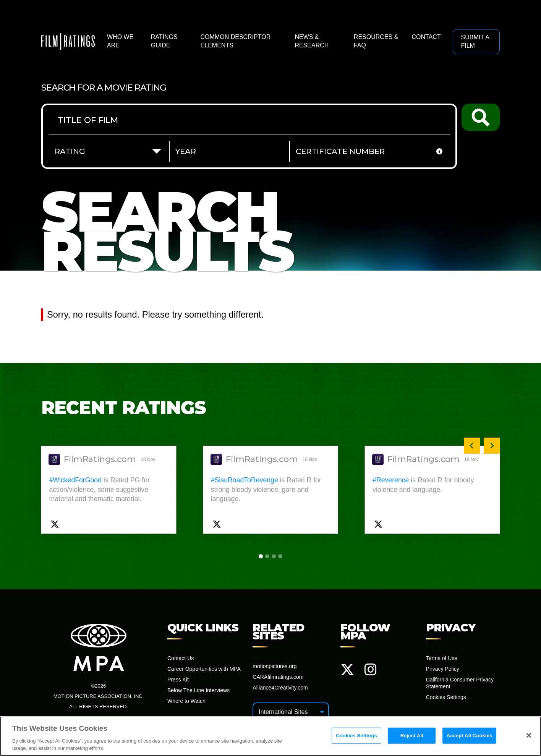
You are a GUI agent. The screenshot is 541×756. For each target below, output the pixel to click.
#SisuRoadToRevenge (245, 480)
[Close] (529, 735)
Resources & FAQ (376, 41)
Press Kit (178, 680)
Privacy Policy (443, 669)
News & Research (312, 41)
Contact (426, 37)
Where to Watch (186, 701)
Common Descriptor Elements (236, 41)
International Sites (283, 712)
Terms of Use (442, 658)
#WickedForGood (75, 480)
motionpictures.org (275, 666)
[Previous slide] (472, 446)
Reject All (412, 736)
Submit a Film (475, 41)
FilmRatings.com (100, 459)
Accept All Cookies (470, 736)
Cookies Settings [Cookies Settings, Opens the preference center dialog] (356, 736)
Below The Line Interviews (198, 690)
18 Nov (148, 459)
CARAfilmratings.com (278, 677)
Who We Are (120, 41)
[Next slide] (492, 446)
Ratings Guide (164, 41)
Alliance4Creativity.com (280, 688)
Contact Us (181, 658)
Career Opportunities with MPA (204, 669)
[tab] (261, 556)
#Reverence (391, 480)
